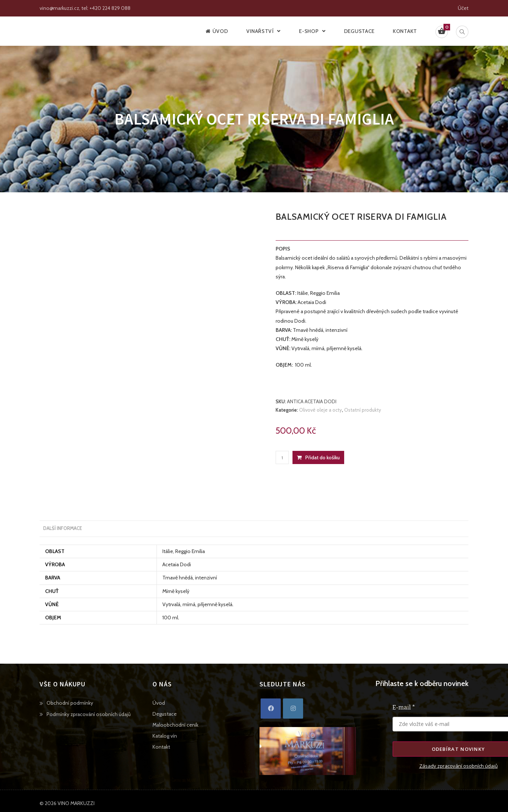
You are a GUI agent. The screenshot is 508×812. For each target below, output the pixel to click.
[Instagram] (293, 709)
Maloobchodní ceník (175, 726)
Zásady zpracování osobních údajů (459, 767)
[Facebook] (271, 709)
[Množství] (282, 457)
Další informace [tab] (63, 529)
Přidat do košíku (323, 457)
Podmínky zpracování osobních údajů (89, 715)
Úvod (159, 704)
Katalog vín (165, 737)
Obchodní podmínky (70, 704)
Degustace (165, 715)
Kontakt (161, 748)
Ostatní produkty (363, 410)
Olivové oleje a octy (321, 410)
